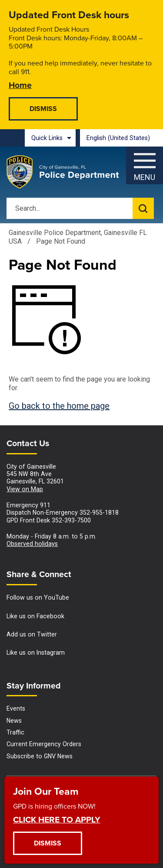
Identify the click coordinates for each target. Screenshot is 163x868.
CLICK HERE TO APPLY (57, 819)
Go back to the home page (59, 406)
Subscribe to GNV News (40, 756)
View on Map (25, 489)
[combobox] (121, 138)
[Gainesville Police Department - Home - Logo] (63, 172)
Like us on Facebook (35, 616)
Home (20, 85)
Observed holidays (32, 544)
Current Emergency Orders (44, 744)
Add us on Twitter (32, 634)
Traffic (15, 732)
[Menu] (145, 163)
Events (16, 708)
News (14, 721)
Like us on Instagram (36, 653)
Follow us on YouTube (38, 597)
